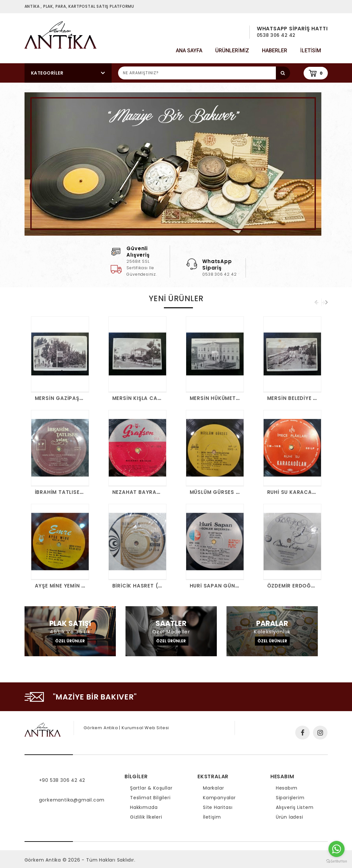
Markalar (213, 788)
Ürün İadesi (290, 817)
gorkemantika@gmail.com (72, 800)
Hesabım (287, 788)
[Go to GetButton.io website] (337, 861)
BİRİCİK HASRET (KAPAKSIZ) (150, 586)
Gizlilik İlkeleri (146, 817)
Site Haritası (218, 807)
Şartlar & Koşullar (151, 788)
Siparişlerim (290, 798)
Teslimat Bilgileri (150, 798)
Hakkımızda (144, 807)
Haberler (275, 51)
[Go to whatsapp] (337, 849)
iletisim (311, 51)
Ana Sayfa (189, 51)
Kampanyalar (219, 798)
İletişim (212, 817)
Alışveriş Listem (295, 807)
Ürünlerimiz (232, 51)
